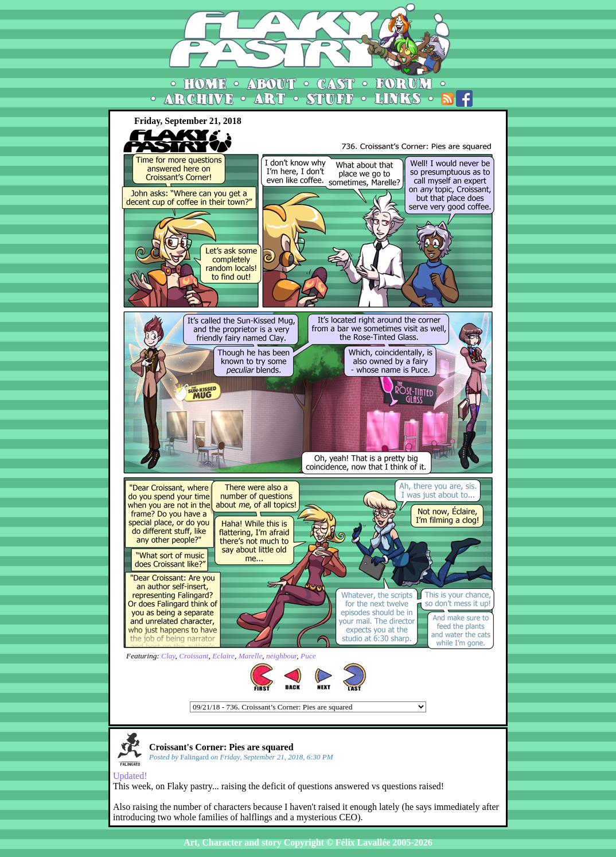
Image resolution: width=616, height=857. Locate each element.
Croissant (194, 656)
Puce (308, 656)
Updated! (130, 776)
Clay (168, 656)
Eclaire (223, 656)
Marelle (251, 656)
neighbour (281, 656)
